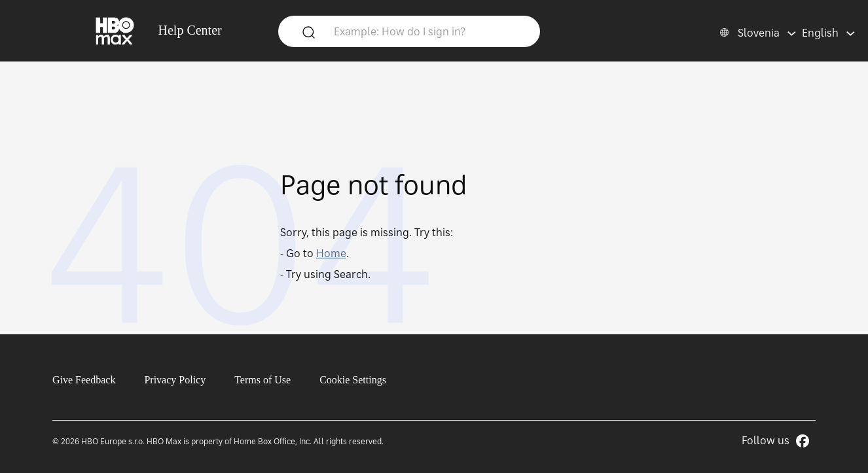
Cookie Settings (353, 380)
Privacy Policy (175, 380)
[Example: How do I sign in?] (429, 31)
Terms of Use (262, 380)
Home (331, 253)
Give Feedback (84, 380)
